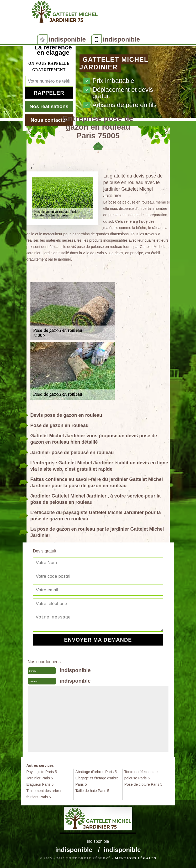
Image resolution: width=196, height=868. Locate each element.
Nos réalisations (49, 106)
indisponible (67, 39)
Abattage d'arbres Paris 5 (96, 772)
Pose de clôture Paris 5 (143, 784)
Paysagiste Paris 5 (42, 772)
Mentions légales (136, 858)
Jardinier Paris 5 (40, 778)
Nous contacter (49, 120)
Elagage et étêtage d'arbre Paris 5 (97, 781)
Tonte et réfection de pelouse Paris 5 (141, 775)
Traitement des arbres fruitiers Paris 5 (44, 794)
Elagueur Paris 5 (40, 784)
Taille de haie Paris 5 (92, 791)
